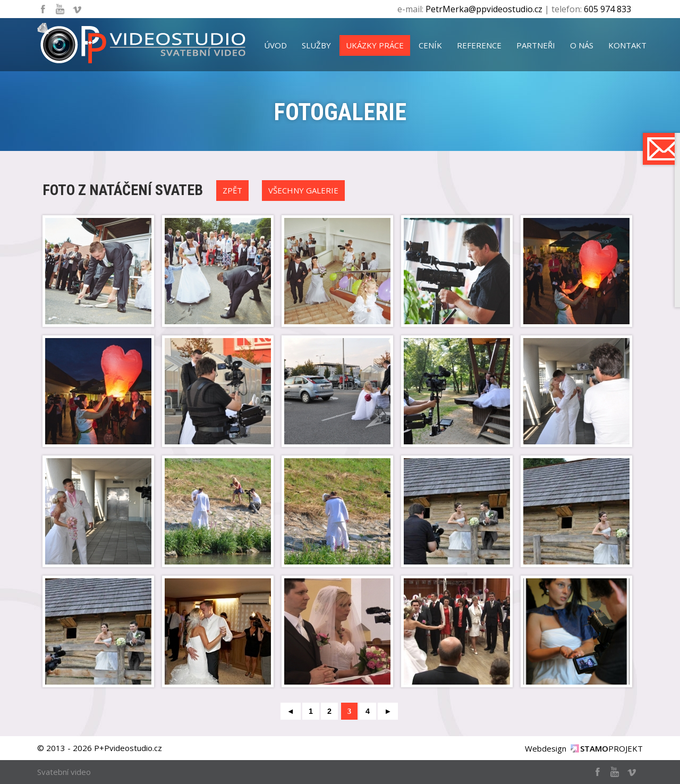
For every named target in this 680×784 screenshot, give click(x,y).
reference (479, 45)
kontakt (627, 45)
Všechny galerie (303, 190)
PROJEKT (611, 748)
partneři (536, 45)
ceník (430, 45)
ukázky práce (375, 45)
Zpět (232, 190)
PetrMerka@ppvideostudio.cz (484, 9)
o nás (582, 45)
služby (316, 45)
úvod (275, 45)
